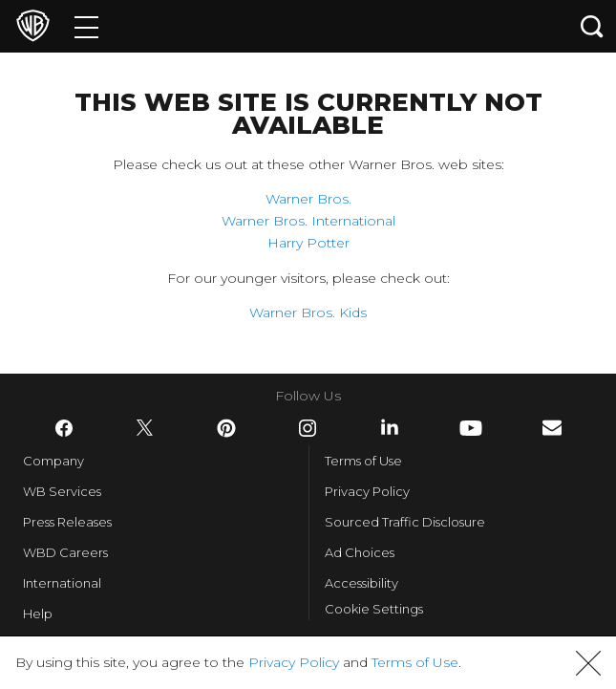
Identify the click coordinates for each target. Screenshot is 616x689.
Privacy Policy (367, 491)
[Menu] (86, 26)
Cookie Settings (374, 609)
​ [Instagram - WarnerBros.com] (308, 428)
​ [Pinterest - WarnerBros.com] (226, 428)
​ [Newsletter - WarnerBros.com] (552, 428)
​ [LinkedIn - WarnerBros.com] (390, 427)
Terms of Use (363, 461)
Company (53, 461)
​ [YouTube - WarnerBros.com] (471, 428)
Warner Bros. (308, 199)
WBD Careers (65, 552)
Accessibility (361, 583)
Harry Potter (308, 243)
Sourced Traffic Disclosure (405, 522)
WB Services (62, 491)
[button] (588, 663)
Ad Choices (360, 552)
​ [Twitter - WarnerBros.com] (145, 428)
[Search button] (592, 26)
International (62, 583)
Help (38, 614)
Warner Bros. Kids (308, 312)
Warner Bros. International (308, 221)
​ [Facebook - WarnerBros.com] (64, 428)
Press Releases (67, 522)
